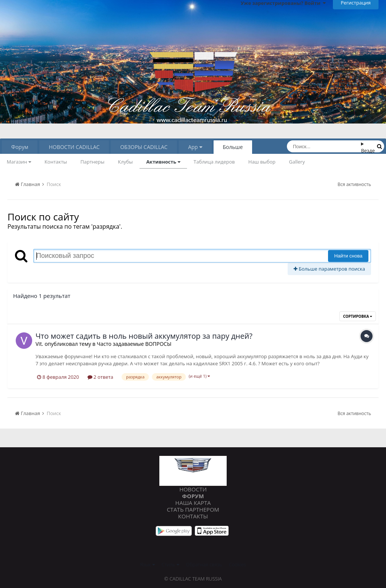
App (195, 147)
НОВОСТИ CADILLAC (74, 147)
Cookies (238, 564)
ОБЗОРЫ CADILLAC (144, 147)
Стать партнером (193, 509)
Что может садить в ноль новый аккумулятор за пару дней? (144, 336)
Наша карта (193, 503)
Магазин (19, 162)
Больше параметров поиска (329, 269)
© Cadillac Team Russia (193, 579)
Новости (193, 489)
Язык (147, 564)
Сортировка (358, 316)
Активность (163, 162)
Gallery (297, 162)
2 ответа (100, 377)
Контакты (56, 162)
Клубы (125, 162)
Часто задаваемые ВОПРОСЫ (134, 344)
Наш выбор (262, 162)
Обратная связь (204, 564)
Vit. (39, 344)
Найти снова (348, 256)
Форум (20, 147)
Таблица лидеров (214, 162)
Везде (368, 150)
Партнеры (92, 162)
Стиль (170, 564)
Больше (233, 147)
